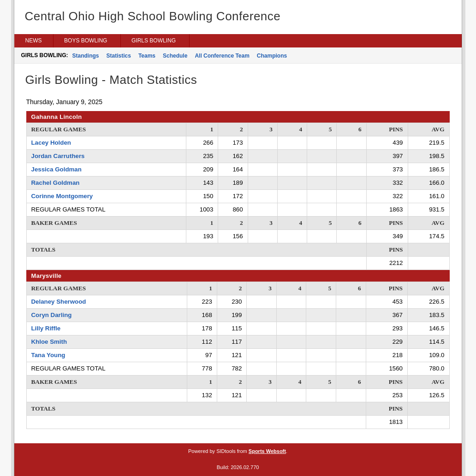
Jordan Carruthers (58, 156)
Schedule (175, 56)
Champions (272, 56)
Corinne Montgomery (62, 196)
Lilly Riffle (46, 328)
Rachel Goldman (56, 183)
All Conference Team (222, 56)
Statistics (119, 56)
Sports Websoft (267, 451)
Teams (147, 56)
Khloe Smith (49, 342)
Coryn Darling (52, 315)
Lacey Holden (51, 143)
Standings (86, 56)
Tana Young (48, 355)
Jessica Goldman (57, 169)
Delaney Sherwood (59, 302)
